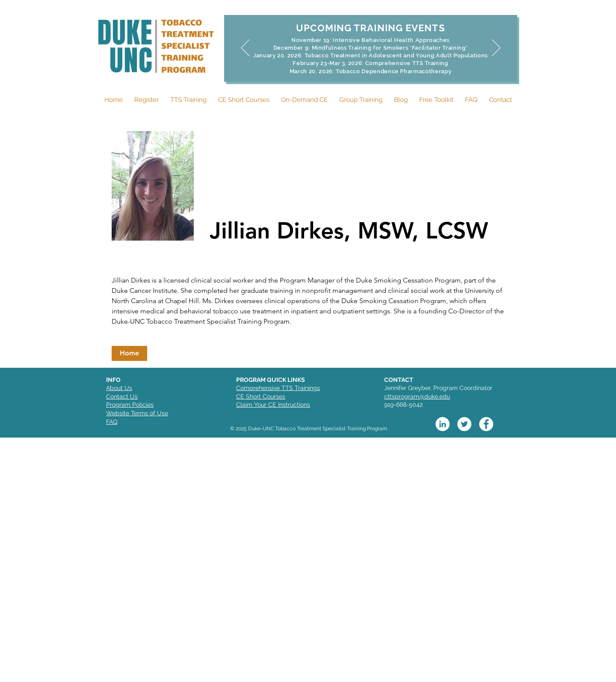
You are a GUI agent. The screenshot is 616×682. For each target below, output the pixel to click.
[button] (129, 353)
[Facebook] (486, 424)
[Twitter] (464, 424)
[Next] (496, 48)
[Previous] (245, 48)
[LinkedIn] (443, 424)
